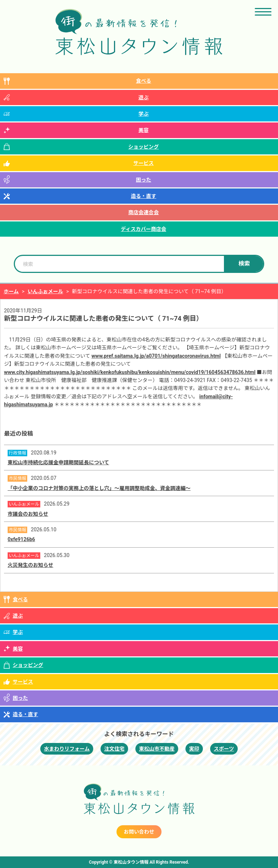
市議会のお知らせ (28, 514)
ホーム (11, 291)
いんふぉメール (45, 291)
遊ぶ (144, 97)
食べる (144, 81)
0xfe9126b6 (21, 539)
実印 (194, 749)
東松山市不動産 (157, 749)
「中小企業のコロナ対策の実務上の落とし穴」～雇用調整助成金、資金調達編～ (99, 488)
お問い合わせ (139, 832)
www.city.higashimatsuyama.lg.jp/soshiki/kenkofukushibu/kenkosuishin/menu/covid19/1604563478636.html (130, 372)
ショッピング (144, 147)
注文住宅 (114, 749)
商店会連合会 (144, 212)
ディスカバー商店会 (144, 229)
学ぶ (144, 114)
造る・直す (144, 196)
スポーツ (224, 749)
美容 (144, 130)
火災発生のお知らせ (30, 565)
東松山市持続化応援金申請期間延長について (58, 462)
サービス (144, 163)
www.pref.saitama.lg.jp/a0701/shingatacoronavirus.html (156, 356)
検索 (244, 264)
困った (144, 180)
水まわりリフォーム (67, 749)
